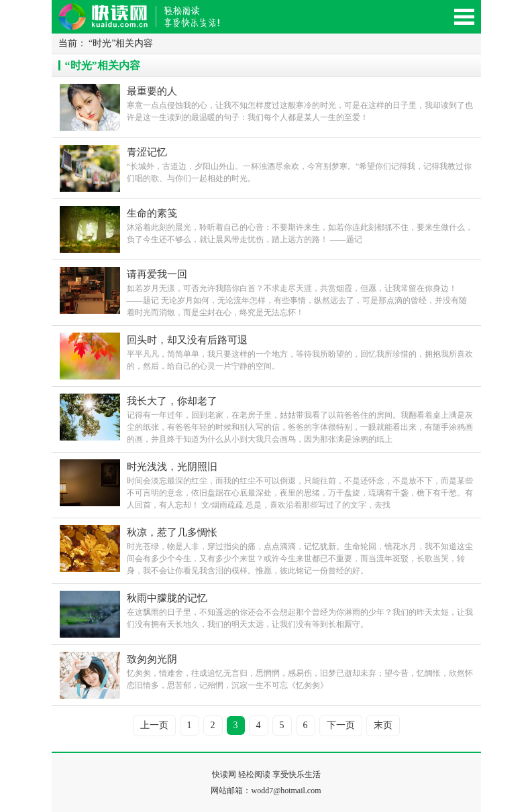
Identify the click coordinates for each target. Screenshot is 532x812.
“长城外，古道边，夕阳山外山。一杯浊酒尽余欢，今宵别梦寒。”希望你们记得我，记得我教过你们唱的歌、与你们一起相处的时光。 (300, 164)
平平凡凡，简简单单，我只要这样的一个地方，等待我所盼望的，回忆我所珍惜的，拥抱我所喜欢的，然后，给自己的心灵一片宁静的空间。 (300, 352)
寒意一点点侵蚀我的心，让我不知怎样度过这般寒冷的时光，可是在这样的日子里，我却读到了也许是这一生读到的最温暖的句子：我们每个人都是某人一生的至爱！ (300, 103)
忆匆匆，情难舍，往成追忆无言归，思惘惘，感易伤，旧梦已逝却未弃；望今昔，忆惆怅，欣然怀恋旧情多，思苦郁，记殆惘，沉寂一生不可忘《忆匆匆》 (300, 671)
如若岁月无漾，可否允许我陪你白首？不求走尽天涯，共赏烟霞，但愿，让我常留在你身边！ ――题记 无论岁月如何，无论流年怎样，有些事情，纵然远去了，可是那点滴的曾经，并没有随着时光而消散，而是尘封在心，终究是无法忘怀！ (300, 292)
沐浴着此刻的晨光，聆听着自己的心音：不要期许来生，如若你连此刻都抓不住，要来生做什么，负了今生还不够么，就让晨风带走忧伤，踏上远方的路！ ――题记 (300, 225)
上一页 (154, 725)
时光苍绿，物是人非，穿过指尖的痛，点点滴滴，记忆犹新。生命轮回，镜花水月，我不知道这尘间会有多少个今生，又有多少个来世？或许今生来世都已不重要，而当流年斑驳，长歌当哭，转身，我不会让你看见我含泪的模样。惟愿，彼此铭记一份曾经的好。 (300, 550)
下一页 (341, 725)
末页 (383, 725)
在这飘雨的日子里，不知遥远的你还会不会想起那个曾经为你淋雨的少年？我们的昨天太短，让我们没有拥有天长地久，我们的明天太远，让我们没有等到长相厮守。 (300, 610)
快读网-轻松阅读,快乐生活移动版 (152, 22)
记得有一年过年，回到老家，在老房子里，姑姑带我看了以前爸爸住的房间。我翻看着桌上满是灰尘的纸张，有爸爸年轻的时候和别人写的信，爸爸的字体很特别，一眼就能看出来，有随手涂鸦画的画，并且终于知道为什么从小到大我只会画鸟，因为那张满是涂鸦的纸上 (300, 419)
